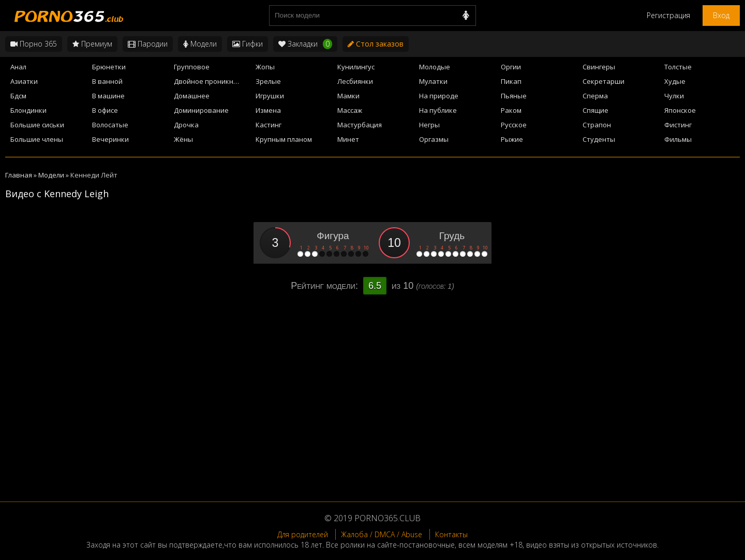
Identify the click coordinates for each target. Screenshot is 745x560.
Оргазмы (434, 139)
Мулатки (433, 81)
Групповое (192, 67)
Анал (18, 67)
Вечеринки (110, 139)
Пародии (148, 44)
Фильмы (678, 139)
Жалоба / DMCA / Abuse (382, 534)
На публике (438, 110)
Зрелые (268, 81)
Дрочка (186, 125)
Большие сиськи (37, 125)
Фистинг (678, 125)
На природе (439, 96)
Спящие (595, 110)
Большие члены (37, 139)
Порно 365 (34, 44)
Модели (200, 44)
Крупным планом (284, 139)
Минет (348, 139)
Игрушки (270, 96)
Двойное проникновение (212, 81)
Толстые (678, 67)
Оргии (511, 67)
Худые (675, 81)
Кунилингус (356, 67)
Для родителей (303, 534)
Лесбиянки (355, 81)
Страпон (597, 125)
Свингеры (599, 67)
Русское (514, 125)
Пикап (511, 81)
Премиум (92, 44)
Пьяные (514, 96)
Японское (680, 110)
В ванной (107, 81)
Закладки (305, 44)
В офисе (105, 110)
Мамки (348, 96)
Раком (511, 110)
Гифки (248, 44)
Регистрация (668, 15)
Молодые (435, 67)
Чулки (674, 96)
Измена (268, 110)
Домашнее (192, 96)
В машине (108, 96)
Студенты (599, 139)
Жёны (183, 139)
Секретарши (604, 81)
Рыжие (512, 139)
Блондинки (28, 110)
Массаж (350, 110)
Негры (429, 125)
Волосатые (110, 125)
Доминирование (201, 110)
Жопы (265, 67)
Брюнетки (109, 67)
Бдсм (18, 96)
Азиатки (24, 81)
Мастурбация (360, 125)
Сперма (595, 96)
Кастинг (269, 125)
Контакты (451, 534)
